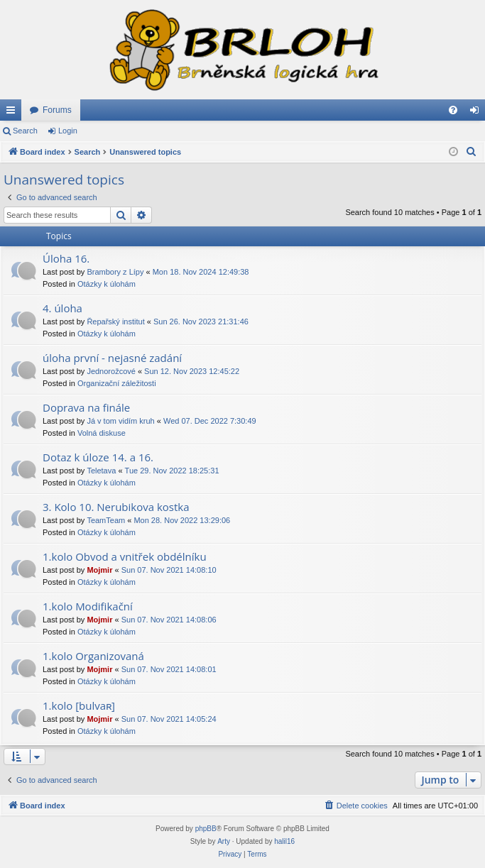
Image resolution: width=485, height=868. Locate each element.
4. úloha (62, 308)
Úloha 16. (66, 258)
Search (25, 131)
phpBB (206, 829)
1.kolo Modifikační (88, 606)
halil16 (284, 841)
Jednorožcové (111, 371)
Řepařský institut (115, 322)
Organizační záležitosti (117, 383)
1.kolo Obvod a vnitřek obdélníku (125, 556)
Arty (224, 841)
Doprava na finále (86, 407)
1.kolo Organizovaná (93, 656)
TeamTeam (106, 520)
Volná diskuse (102, 433)
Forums (57, 110)
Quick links (13, 113)
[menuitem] (453, 110)
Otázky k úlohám (107, 284)
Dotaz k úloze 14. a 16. (98, 457)
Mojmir (99, 570)
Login (68, 131)
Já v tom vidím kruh (120, 421)
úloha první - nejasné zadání (112, 358)
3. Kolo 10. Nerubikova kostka (116, 507)
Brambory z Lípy (115, 272)
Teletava (101, 471)
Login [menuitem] (478, 113)
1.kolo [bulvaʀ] (79, 705)
